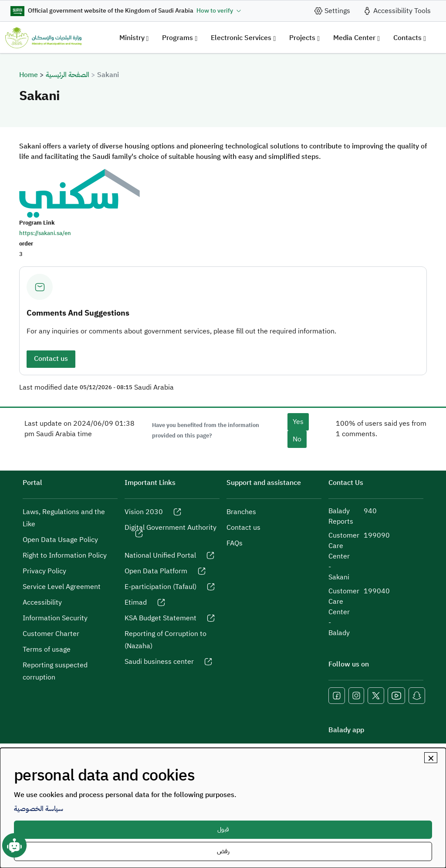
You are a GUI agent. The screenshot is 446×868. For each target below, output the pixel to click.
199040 (377, 591)
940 (370, 511)
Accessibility (42, 602)
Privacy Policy (44, 571)
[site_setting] (332, 11)
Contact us (51, 359)
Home (29, 75)
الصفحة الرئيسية (68, 75)
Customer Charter (51, 634)
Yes (298, 422)
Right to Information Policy (65, 555)
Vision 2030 (144, 512)
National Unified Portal (160, 555)
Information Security (55, 618)
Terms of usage (47, 649)
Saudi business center (159, 662)
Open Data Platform (156, 571)
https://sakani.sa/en (45, 233)
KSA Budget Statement (160, 618)
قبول (223, 829)
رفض (223, 851)
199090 (377, 535)
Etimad (136, 602)
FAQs (235, 543)
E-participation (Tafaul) (160, 587)
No (297, 439)
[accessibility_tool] (397, 11)
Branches (241, 512)
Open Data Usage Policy (60, 540)
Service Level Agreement (62, 587)
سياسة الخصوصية (39, 809)
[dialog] (223, 808)
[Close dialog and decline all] (431, 758)
